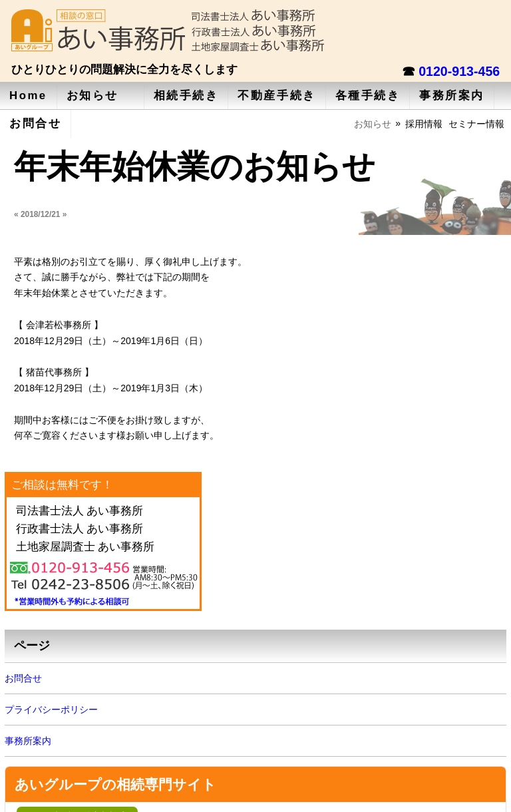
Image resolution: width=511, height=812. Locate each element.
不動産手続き (276, 96)
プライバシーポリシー (51, 710)
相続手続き (186, 96)
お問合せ (35, 123)
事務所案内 (452, 96)
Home (28, 96)
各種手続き (368, 96)
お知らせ (92, 96)
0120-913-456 (459, 71)
